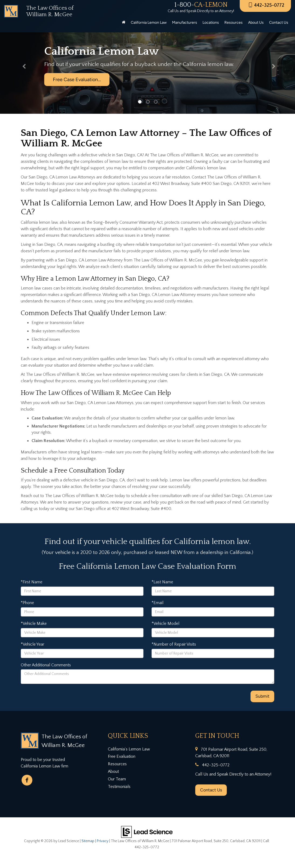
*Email (157, 603)
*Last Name (162, 582)
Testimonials (119, 787)
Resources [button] (234, 23)
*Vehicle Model (165, 624)
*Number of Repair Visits (174, 644)
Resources (117, 764)
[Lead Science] (147, 832)
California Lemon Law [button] (149, 23)
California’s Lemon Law (129, 749)
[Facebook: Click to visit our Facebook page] (27, 780)
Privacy (103, 841)
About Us (256, 23)
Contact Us (211, 790)
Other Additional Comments (46, 665)
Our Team (117, 779)
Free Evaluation (122, 756)
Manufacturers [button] (185, 23)
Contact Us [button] (279, 23)
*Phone (27, 603)
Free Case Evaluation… (77, 80)
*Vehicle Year (32, 644)
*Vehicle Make (34, 624)
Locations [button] (211, 23)
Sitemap (88, 841)
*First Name (32, 582)
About (113, 771)
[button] (22, 68)
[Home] (124, 23)
